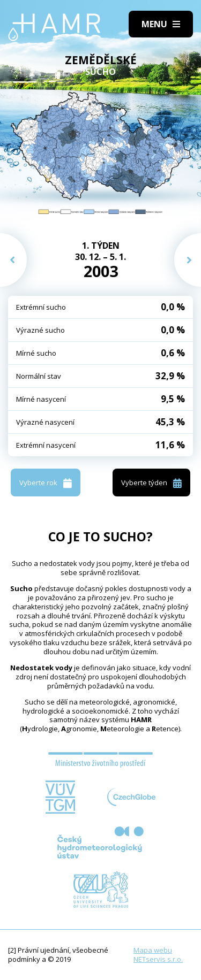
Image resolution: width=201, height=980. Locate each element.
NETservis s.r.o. (158, 959)
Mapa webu (153, 950)
